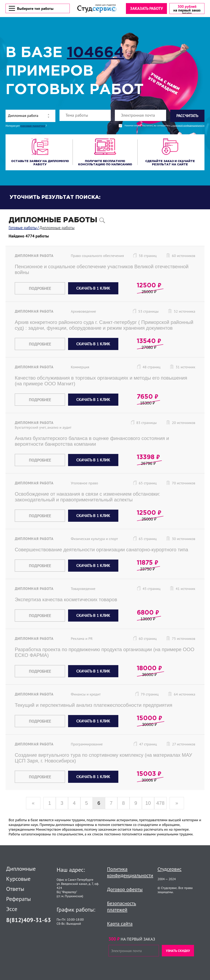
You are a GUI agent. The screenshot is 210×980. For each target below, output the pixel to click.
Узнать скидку (178, 951)
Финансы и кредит (86, 695)
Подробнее (40, 289)
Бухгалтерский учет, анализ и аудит (43, 428)
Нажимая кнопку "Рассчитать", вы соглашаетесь (164, 126)
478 (160, 804)
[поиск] (102, 221)
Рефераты (19, 899)
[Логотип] (97, 9)
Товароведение (83, 589)
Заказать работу (146, 9)
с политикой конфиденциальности (188, 126)
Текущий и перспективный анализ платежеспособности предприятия (94, 706)
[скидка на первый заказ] (187, 9)
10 (148, 804)
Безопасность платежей (122, 906)
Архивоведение (83, 312)
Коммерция (80, 368)
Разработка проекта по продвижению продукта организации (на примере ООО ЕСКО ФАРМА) (105, 653)
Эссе (12, 909)
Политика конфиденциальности (130, 872)
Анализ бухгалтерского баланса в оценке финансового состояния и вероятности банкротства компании (92, 442)
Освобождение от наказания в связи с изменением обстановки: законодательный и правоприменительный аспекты (87, 497)
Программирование (87, 745)
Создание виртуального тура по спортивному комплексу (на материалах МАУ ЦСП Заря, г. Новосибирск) (103, 758)
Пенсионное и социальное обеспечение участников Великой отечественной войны (102, 270)
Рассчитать (187, 116)
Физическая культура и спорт (94, 539)
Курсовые (18, 879)
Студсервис (169, 869)
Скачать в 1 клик (93, 289)
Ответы (15, 889)
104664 (95, 54)
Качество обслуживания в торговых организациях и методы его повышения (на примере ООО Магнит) (101, 381)
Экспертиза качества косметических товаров (66, 600)
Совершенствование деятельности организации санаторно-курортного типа (101, 550)
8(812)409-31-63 (29, 920)
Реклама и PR (82, 639)
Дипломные (21, 869)
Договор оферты (125, 889)
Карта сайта (120, 924)
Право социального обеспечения (97, 256)
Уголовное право (84, 484)
